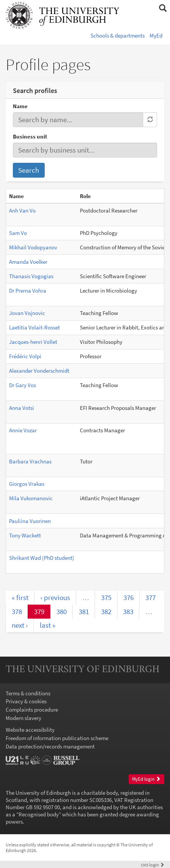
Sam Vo (18, 233)
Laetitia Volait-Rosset (34, 327)
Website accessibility (30, 730)
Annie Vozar (23, 430)
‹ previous (55, 597)
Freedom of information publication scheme (57, 738)
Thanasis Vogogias (31, 276)
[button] (163, 8)
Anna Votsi (22, 408)
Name (20, 106)
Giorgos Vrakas (27, 484)
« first (20, 597)
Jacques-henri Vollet (33, 342)
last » (48, 625)
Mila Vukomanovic (31, 498)
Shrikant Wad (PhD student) (42, 558)
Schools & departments (118, 35)
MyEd (156, 35)
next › (20, 625)
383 (128, 611)
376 (129, 597)
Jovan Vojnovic (27, 313)
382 (106, 611)
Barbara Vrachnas (30, 461)
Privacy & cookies (26, 701)
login (153, 865)
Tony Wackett (25, 535)
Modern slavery (23, 718)
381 (84, 611)
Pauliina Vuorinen (30, 521)
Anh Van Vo (22, 210)
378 (17, 611)
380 (62, 611)
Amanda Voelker (28, 262)
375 (106, 597)
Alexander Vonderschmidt (39, 371)
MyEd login (146, 779)
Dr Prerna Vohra (28, 291)
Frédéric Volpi (25, 356)
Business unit (30, 136)
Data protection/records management (50, 746)
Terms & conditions (28, 693)
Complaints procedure (32, 710)
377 (151, 597)
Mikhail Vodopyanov (33, 247)
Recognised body (39, 814)
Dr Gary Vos (23, 385)
